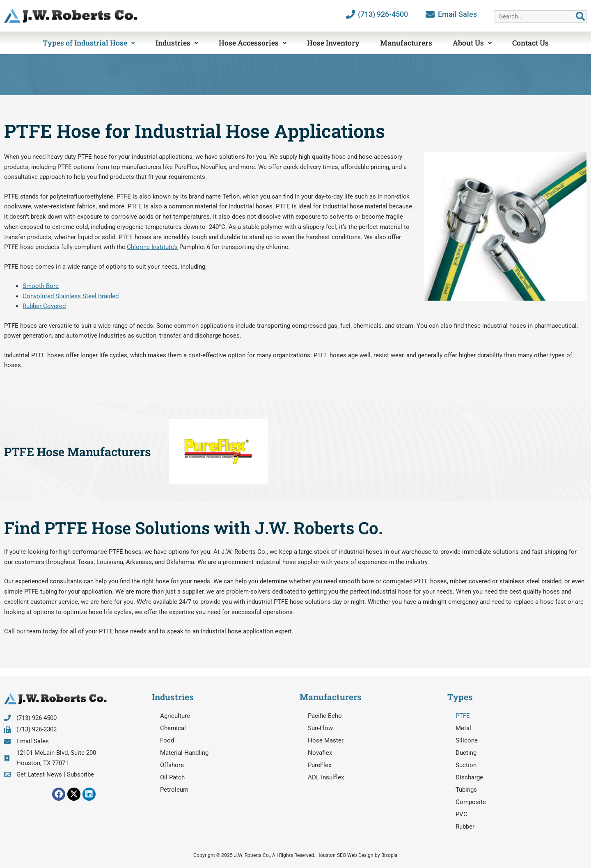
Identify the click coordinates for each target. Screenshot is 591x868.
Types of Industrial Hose (89, 43)
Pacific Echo (325, 716)
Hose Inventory (333, 43)
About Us (472, 43)
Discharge (469, 777)
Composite (471, 802)
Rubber (465, 827)
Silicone (467, 740)
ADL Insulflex (326, 777)
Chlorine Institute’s (152, 247)
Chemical (173, 728)
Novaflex (320, 753)
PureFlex (320, 765)
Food (167, 740)
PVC (462, 814)
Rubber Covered (44, 306)
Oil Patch (172, 777)
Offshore (172, 765)
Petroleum (174, 790)
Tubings (466, 790)
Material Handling (184, 753)
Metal (463, 728)
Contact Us (530, 43)
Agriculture (175, 716)
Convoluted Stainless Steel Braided (71, 296)
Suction (466, 765)
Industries (177, 43)
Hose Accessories (253, 43)
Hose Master (326, 740)
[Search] (580, 16)
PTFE (463, 716)
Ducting (466, 753)
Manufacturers (406, 43)
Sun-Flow (320, 728)
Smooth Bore (41, 286)
